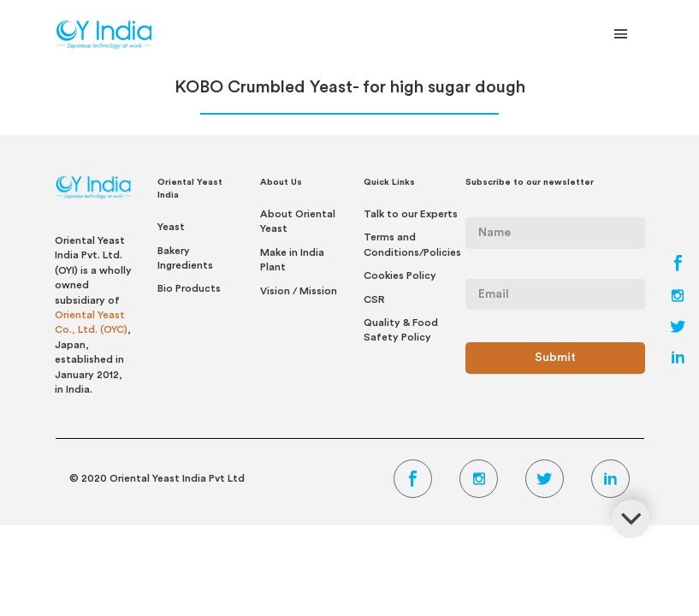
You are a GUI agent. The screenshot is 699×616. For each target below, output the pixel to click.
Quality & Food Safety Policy (401, 330)
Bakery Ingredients (185, 258)
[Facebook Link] (678, 267)
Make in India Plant (292, 260)
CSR (374, 299)
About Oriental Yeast (298, 221)
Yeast (171, 227)
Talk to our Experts (411, 214)
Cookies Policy (400, 275)
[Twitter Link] (678, 329)
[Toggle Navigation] (621, 38)
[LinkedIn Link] (678, 359)
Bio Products (189, 288)
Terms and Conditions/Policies (412, 244)
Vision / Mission (299, 291)
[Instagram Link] (678, 298)
